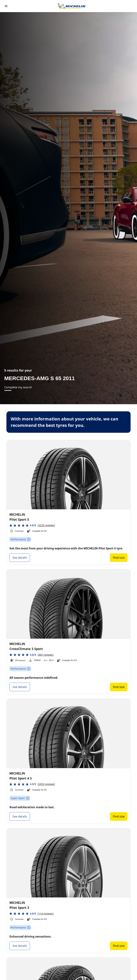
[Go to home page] (72, 6)
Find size (119, 558)
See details (20, 558)
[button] (32, 525)
